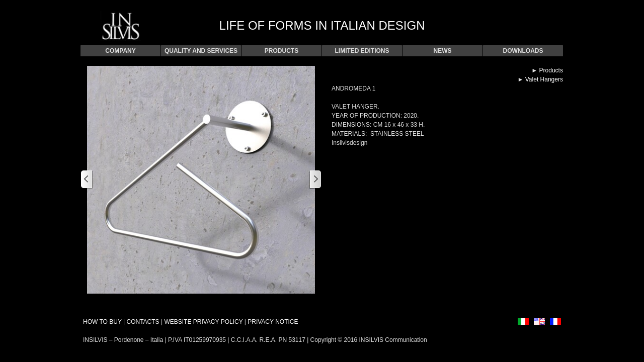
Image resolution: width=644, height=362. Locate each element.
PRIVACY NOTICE (273, 322)
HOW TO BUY (102, 322)
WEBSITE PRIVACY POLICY (203, 322)
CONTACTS (143, 322)
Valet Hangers (544, 79)
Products (551, 70)
